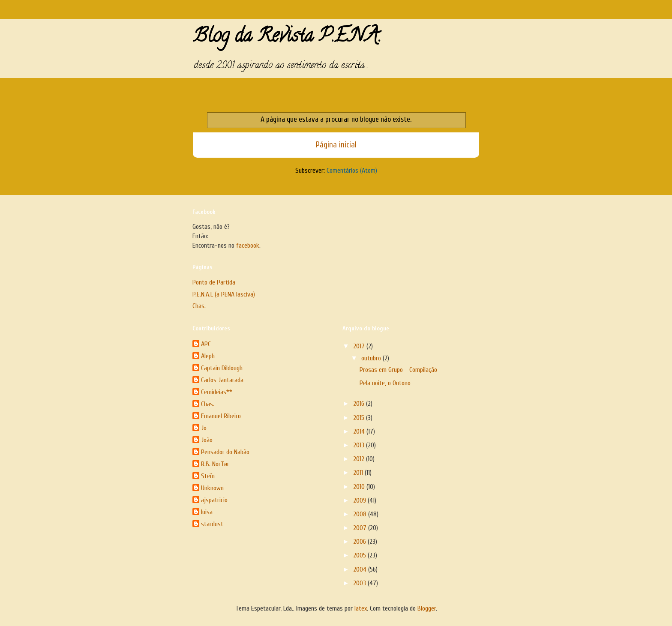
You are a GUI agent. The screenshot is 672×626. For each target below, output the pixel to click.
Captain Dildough (222, 368)
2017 (360, 346)
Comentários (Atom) (352, 171)
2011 (359, 473)
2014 (360, 431)
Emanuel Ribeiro (221, 416)
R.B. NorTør (215, 464)
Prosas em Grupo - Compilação (398, 370)
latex (361, 608)
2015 (360, 418)
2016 (360, 404)
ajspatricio (214, 500)
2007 (361, 528)
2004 (361, 569)
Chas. (199, 306)
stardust (212, 524)
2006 (360, 542)
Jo (204, 428)
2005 (360, 555)
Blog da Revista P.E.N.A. (287, 38)
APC (206, 344)
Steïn (208, 476)
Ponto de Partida (214, 282)
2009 (360, 500)
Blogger (427, 608)
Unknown (212, 488)
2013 (360, 445)
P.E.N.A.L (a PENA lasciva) (224, 294)
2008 (361, 514)
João (207, 440)
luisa (207, 512)
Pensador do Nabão (225, 452)
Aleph (208, 356)
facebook (248, 246)
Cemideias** (217, 392)
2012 (360, 459)
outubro (372, 358)
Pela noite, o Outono (385, 383)
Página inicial (336, 145)
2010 (360, 487)
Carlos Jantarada (222, 380)
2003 (360, 583)
